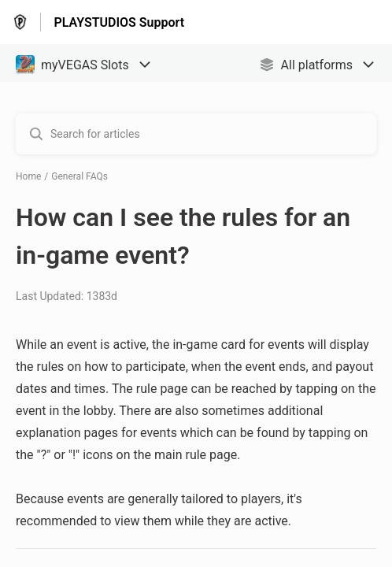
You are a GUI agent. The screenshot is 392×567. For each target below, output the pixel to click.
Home (28, 176)
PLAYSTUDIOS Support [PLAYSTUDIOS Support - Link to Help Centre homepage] (119, 22)
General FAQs (80, 176)
